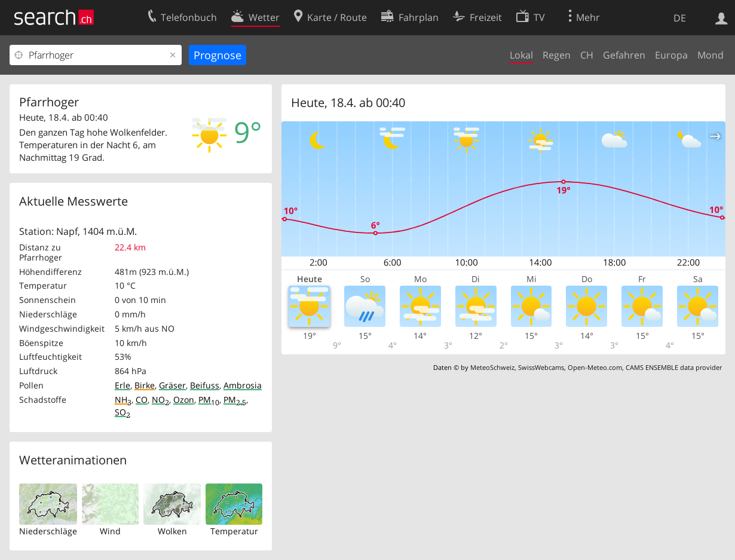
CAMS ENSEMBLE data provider (674, 367)
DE (680, 18)
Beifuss (205, 385)
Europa (671, 55)
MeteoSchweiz (492, 367)
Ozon (184, 400)
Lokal (521, 55)
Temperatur (234, 531)
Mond (710, 55)
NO (160, 400)
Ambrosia (243, 385)
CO (142, 400)
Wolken (172, 531)
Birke (145, 385)
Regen (557, 55)
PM (209, 400)
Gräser (172, 385)
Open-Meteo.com (595, 367)
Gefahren (624, 55)
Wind (110, 531)
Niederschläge (48, 531)
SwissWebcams (541, 367)
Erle (122, 385)
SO (122, 412)
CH (587, 55)
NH (123, 400)
